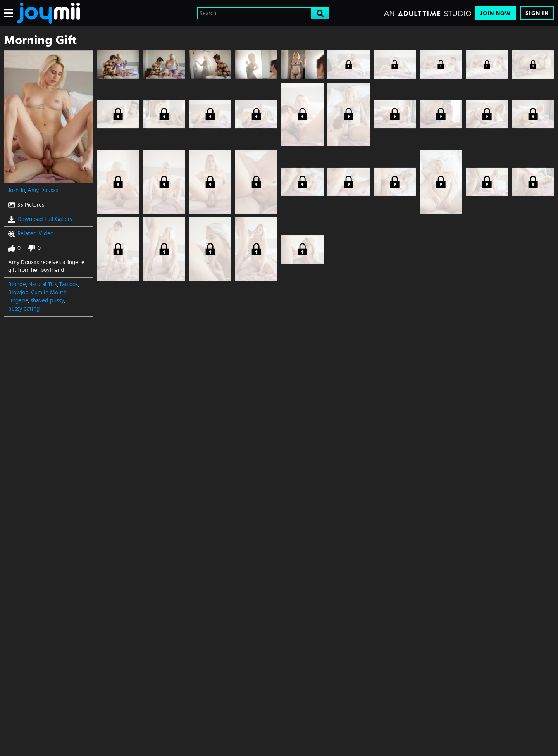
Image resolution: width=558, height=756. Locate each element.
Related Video (31, 234)
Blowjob (18, 293)
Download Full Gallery (40, 219)
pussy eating (24, 309)
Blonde (17, 284)
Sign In (537, 13)
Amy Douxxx (43, 190)
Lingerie (18, 301)
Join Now (496, 13)
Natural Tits (43, 284)
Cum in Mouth (49, 293)
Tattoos (69, 284)
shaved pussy (47, 301)
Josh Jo (17, 190)
